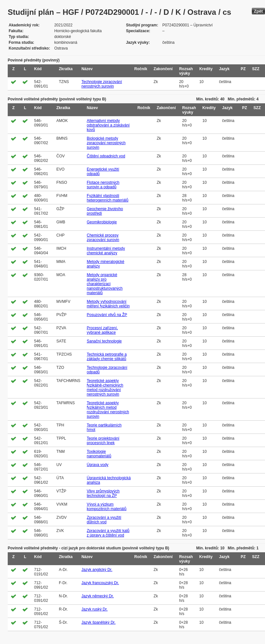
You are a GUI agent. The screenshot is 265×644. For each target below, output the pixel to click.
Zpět (258, 11)
